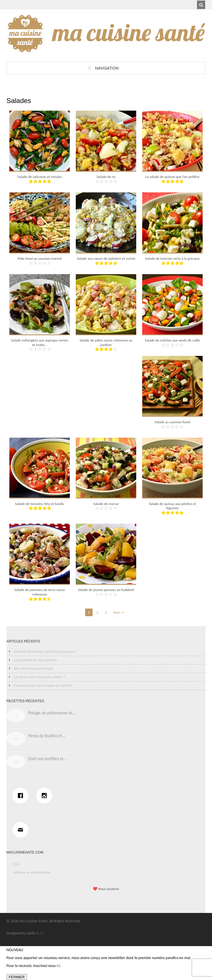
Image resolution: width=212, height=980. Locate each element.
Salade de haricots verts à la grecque (172, 258)
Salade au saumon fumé (172, 422)
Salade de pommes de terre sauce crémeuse (39, 592)
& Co (40, 933)
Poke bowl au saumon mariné (40, 258)
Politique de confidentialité (32, 872)
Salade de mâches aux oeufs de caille (172, 340)
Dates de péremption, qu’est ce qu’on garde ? (45, 652)
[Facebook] (22, 796)
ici (58, 966)
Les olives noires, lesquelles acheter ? (40, 677)
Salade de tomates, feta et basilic (40, 504)
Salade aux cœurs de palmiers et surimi (106, 258)
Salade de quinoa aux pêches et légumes (172, 506)
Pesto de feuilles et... (47, 736)
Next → (119, 612)
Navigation (107, 68)
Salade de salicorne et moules (39, 177)
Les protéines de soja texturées (35, 660)
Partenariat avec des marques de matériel (43, 685)
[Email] (22, 830)
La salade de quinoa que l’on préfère (172, 177)
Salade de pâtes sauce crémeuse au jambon (106, 342)
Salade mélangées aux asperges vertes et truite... (40, 342)
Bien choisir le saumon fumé (33, 669)
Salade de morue (106, 504)
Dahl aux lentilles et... (48, 759)
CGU (16, 864)
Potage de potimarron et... (52, 713)
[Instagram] (46, 796)
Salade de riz (106, 177)
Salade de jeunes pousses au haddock (106, 590)
